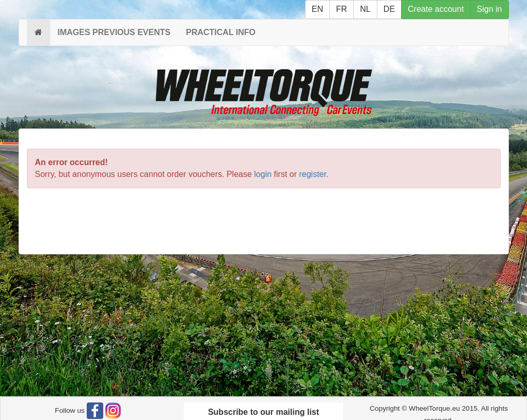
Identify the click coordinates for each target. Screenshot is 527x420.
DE (389, 9)
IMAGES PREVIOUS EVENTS (114, 32)
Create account (436, 9)
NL (365, 9)
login (263, 174)
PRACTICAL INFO (221, 32)
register (312, 174)
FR (341, 9)
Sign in (490, 9)
